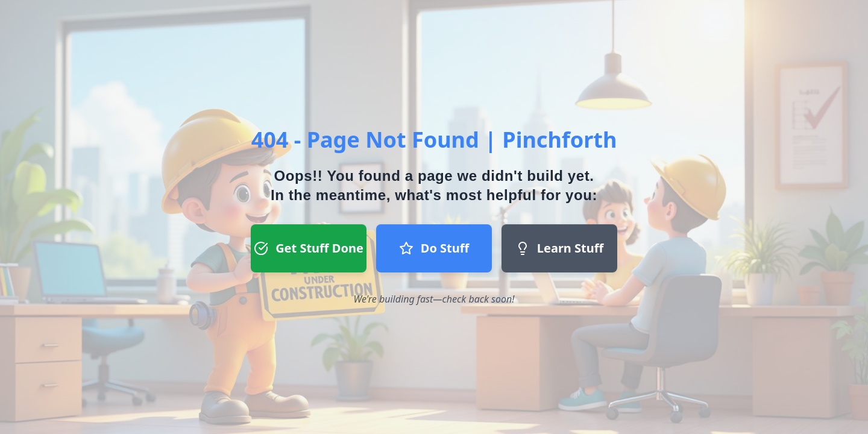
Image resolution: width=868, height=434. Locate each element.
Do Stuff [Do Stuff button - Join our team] (434, 248)
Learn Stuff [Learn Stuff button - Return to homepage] (559, 248)
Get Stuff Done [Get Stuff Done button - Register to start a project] (309, 248)
